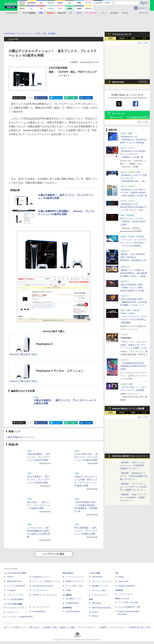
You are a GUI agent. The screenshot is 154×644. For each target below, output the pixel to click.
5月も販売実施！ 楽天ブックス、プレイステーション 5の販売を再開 (86, 531)
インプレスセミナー (41, 590)
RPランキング (116, 118)
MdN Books (97, 603)
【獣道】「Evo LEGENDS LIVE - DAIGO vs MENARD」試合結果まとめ (133, 257)
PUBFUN (119, 590)
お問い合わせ (34, 627)
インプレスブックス (41, 607)
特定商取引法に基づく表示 (140, 627)
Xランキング (118, 114)
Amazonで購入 (18, 354)
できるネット (12, 612)
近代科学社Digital (73, 611)
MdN (91, 599)
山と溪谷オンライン (74, 599)
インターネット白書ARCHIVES (20, 617)
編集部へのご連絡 (67, 627)
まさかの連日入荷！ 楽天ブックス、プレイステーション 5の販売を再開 (86, 457)
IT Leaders (11, 590)
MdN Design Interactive (101, 608)
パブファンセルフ (126, 594)
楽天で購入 (32, 354)
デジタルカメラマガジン (17, 608)
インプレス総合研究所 (16, 586)
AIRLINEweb (97, 577)
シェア (43, 98)
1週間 (133, 38)
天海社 (121, 577)
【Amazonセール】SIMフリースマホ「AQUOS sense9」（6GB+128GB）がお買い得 (134, 193)
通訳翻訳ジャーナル (100, 586)
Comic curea (123, 581)
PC (71, 13)
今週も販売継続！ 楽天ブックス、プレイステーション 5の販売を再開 (38, 457)
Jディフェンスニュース (102, 581)
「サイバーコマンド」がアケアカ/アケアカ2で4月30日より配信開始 (134, 320)
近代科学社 (67, 608)
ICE (117, 573)
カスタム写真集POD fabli (129, 607)
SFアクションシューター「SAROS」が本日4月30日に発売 (133, 221)
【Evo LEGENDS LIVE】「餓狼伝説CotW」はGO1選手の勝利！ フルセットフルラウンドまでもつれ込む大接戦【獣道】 (134, 305)
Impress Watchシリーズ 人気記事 (128, 409)
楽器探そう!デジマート (75, 581)
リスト (30, 98)
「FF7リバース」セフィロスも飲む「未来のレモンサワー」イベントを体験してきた (134, 345)
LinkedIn (88, 98)
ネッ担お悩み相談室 (15, 599)
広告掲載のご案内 (50, 627)
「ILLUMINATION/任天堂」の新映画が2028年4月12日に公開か (134, 366)
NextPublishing (39, 611)
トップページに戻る (54, 554)
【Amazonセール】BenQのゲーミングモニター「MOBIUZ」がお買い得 (133, 154)
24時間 (122, 38)
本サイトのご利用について (15, 627)
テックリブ (94, 612)
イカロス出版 (94, 573)
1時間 (110, 38)
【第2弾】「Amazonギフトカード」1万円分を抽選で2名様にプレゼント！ (134, 476)
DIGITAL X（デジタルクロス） (45, 595)
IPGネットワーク (122, 599)
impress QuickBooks (127, 586)
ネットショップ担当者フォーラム (46, 581)
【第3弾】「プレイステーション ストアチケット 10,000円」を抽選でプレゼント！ (133, 487)
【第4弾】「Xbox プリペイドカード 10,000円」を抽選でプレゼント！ (134, 497)
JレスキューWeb (99, 590)
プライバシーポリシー (87, 627)
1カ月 (144, 38)
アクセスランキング (122, 34)
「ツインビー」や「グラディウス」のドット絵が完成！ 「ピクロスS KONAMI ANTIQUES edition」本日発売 (134, 246)
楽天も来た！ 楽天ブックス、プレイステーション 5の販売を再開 (38, 505)
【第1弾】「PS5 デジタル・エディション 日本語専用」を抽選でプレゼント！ (133, 465)
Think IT (10, 577)
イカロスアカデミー (100, 595)
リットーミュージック (75, 577)
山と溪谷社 (67, 595)
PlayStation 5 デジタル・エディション (59, 371)
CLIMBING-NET (72, 603)
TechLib (95, 616)
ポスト (21, 98)
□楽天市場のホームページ (20, 437)
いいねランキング (139, 118)
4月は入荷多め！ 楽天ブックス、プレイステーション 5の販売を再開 (38, 480)
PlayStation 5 (44, 344)
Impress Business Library (43, 586)
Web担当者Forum (14, 581)
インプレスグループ (117, 627)
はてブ (58, 98)
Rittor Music (68, 573)
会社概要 (103, 627)
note (73, 98)
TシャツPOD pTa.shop (128, 602)
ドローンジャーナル (15, 595)
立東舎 (68, 590)
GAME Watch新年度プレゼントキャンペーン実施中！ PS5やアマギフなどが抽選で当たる (130, 457)
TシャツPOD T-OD (74, 586)
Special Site (118, 82)
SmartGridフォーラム (41, 577)
